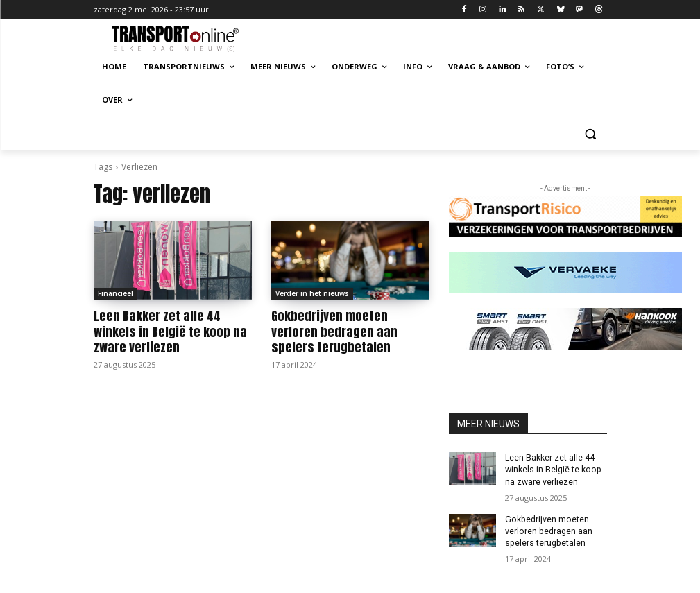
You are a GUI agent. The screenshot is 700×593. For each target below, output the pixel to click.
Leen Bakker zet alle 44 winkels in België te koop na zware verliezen (166, 332)
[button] (591, 134)
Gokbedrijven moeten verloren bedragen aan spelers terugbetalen (349, 332)
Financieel (116, 293)
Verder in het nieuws (312, 293)
